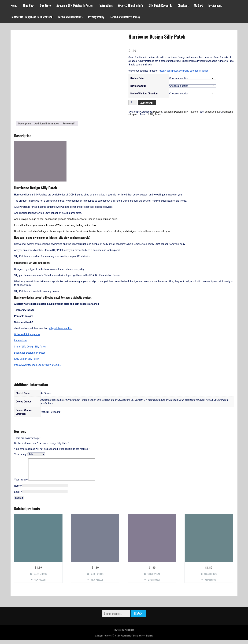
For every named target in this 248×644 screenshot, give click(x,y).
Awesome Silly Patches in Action (75, 6)
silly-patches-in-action (60, 328)
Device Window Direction (144, 94)
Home (14, 6)
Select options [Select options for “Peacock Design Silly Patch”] (211, 578)
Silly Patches (191, 112)
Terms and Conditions (70, 17)
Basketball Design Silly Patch (30, 353)
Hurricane (228, 112)
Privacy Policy (96, 17)
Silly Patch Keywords (160, 6)
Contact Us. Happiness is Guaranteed (32, 17)
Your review (21, 484)
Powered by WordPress (124, 634)
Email (18, 496)
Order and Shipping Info (27, 334)
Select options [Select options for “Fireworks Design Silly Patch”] (97, 578)
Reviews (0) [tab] (69, 124)
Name (18, 490)
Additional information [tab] (47, 124)
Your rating (21, 454)
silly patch (134, 114)
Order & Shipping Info (131, 6)
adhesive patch (213, 112)
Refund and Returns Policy (125, 17)
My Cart (199, 6)
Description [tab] (25, 124)
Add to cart (147, 103)
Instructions (106, 6)
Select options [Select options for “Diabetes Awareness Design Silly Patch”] (40, 578)
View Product (40, 584)
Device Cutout (138, 86)
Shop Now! (29, 6)
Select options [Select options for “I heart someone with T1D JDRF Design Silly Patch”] (154, 578)
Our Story (45, 6)
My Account (215, 6)
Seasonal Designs (173, 112)
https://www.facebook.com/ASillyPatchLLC (38, 365)
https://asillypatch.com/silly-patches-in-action (184, 71)
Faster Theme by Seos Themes (140, 640)
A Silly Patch (154, 114)
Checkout (183, 6)
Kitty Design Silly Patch (27, 359)
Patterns (158, 112)
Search (138, 618)
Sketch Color (137, 78)
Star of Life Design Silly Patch (30, 347)
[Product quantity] (133, 102)
